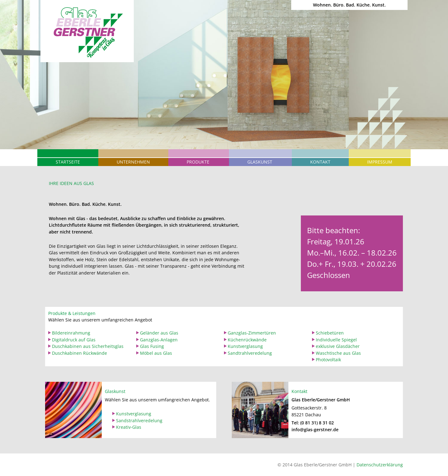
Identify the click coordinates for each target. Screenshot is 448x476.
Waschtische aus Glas (338, 353)
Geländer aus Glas (159, 333)
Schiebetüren (330, 333)
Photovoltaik (328, 360)
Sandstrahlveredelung (139, 421)
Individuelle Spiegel (336, 340)
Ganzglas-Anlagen (159, 340)
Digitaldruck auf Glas (74, 340)
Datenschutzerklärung (380, 465)
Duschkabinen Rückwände (79, 353)
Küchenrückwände (247, 340)
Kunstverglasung (245, 346)
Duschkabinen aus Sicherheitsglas (88, 346)
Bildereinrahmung (71, 333)
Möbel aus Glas (156, 353)
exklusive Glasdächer (338, 346)
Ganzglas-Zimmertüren (252, 333)
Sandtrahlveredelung (250, 353)
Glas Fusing (152, 346)
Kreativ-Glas (129, 427)
